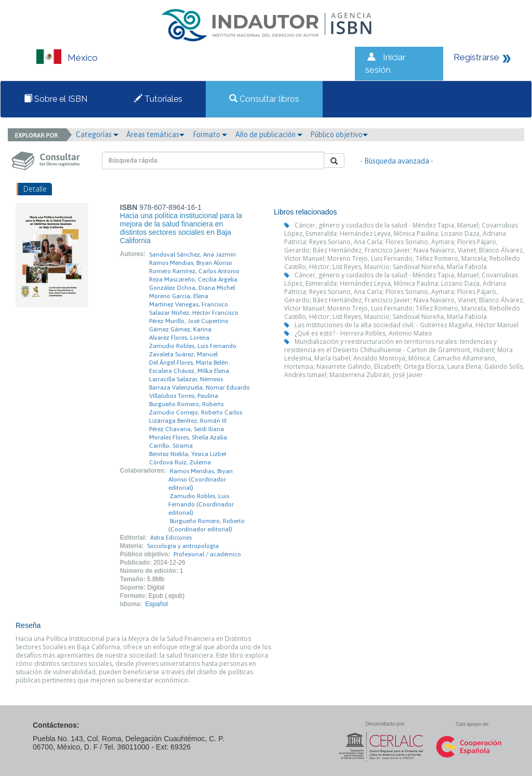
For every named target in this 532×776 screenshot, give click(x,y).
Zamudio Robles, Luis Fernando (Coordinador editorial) (201, 504)
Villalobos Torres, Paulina (184, 396)
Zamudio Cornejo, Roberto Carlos (196, 412)
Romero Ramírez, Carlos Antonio (194, 271)
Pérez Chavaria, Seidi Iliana (187, 429)
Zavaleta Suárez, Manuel (183, 354)
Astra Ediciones (171, 538)
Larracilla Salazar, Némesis (186, 379)
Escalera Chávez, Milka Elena (189, 371)
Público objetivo (339, 135)
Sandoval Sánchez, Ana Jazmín (192, 255)
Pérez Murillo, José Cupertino (189, 321)
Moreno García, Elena (179, 296)
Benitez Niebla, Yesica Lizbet (188, 454)
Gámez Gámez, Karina (180, 329)
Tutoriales (158, 99)
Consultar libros (264, 99)
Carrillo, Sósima (171, 446)
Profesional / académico (207, 554)
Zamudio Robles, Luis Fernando (193, 346)
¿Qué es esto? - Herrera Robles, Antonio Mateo (363, 333)
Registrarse (476, 57)
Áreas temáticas (155, 135)
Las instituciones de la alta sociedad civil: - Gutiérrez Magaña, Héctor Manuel (407, 325)
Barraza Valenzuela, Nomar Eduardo (199, 387)
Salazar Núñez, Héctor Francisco (194, 313)
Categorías (97, 135)
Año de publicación (269, 135)
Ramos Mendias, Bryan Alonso (191, 263)
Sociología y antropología (183, 546)
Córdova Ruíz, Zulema (180, 462)
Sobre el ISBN (56, 99)
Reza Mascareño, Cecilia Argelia (193, 279)
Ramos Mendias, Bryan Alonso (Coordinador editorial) (201, 479)
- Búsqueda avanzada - (397, 161)
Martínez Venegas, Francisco (189, 304)
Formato (210, 135)
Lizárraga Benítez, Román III (188, 421)
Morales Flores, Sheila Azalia (188, 437)
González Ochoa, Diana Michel (192, 288)
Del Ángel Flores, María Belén (189, 363)
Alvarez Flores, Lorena (179, 338)
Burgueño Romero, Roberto (187, 404)
